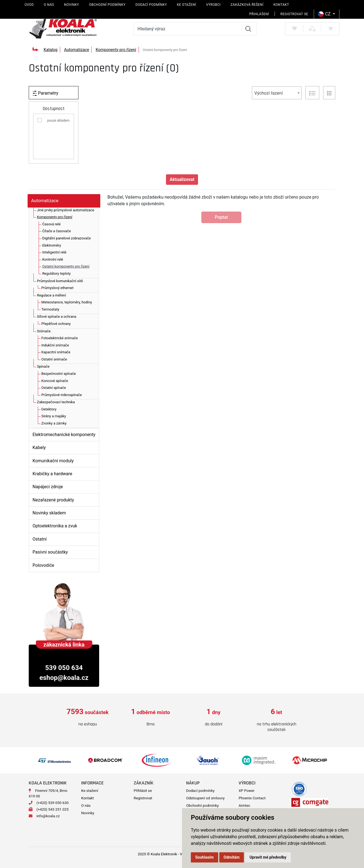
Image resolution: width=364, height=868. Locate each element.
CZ (325, 14)
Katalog (51, 50)
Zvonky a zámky (54, 423)
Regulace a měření (52, 295)
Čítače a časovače (56, 231)
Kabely (39, 448)
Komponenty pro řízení (116, 50)
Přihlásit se (143, 791)
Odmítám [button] (232, 857)
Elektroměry (52, 245)
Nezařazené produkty (53, 500)
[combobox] (277, 93)
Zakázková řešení (247, 5)
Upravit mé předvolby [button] (268, 857)
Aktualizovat (182, 179)
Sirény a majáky (54, 416)
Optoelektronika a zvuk (55, 526)
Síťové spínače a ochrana (57, 317)
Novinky (72, 5)
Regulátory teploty (56, 273)
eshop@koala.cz (64, 678)
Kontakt (281, 5)
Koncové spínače (55, 381)
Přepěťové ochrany (56, 324)
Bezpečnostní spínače (59, 374)
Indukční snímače (55, 345)
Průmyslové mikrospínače (62, 395)
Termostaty (50, 309)
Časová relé (51, 224)
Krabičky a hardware (52, 474)
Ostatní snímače (54, 359)
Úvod (29, 5)
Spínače (43, 366)
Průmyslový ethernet (57, 288)
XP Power (247, 791)
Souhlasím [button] (205, 857)
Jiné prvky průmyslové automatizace (66, 210)
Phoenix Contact (252, 798)
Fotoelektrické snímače (60, 338)
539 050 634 (64, 668)
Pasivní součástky (50, 552)
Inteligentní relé (54, 252)
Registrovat (143, 798)
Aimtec (244, 806)
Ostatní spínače (54, 388)
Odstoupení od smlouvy (205, 798)
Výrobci (213, 5)
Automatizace (77, 50)
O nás (49, 5)
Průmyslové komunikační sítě (60, 281)
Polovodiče (43, 565)
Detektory (49, 409)
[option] (88, 718)
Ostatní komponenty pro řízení (66, 266)
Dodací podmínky (151, 5)
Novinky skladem (49, 513)
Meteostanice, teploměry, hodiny (67, 302)
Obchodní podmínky (107, 5)
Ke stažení (186, 5)
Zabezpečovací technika (56, 402)
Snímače (44, 331)
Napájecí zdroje (48, 487)
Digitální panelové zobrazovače (67, 238)
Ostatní (40, 539)
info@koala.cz (48, 816)
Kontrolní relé (53, 259)
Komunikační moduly (53, 461)
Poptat (221, 217)
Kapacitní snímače (56, 352)
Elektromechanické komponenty (64, 435)
